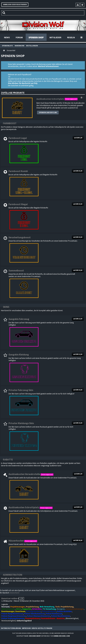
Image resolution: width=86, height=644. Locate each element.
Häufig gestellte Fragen (42, 628)
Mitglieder (55, 37)
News (7, 37)
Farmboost (10, 123)
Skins (6, 307)
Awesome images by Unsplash (64, 633)
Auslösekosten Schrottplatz (50, 99)
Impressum (26, 628)
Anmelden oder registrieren (15, 5)
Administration (13, 575)
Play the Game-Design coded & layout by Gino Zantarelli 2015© (33, 633)
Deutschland (15, 593)
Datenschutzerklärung (11, 628)
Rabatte (8, 460)
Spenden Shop (36, 37)
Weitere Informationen (48, 66)
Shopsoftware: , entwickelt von (43, 636)
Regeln (71, 37)
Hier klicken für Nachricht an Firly (23, 83)
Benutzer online (9, 598)
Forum (19, 37)
